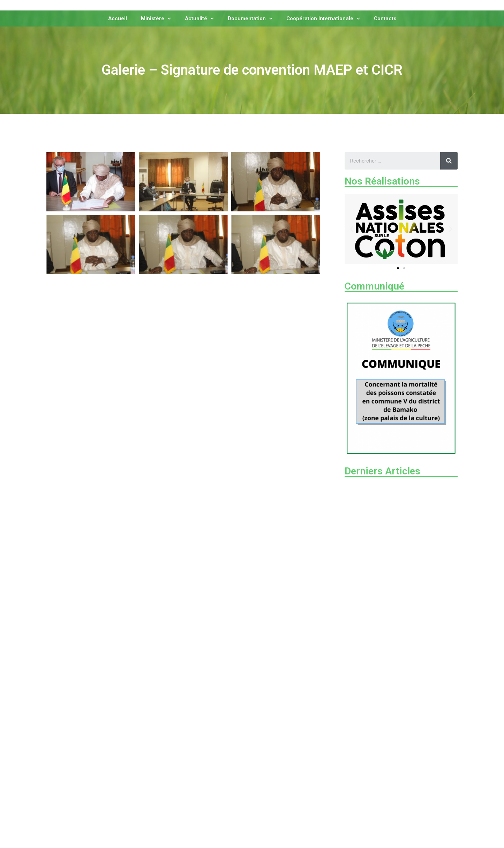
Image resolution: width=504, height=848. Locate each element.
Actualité (199, 18)
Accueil (118, 18)
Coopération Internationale (323, 18)
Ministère (156, 18)
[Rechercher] (449, 161)
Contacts (385, 18)
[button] (398, 268)
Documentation (250, 18)
